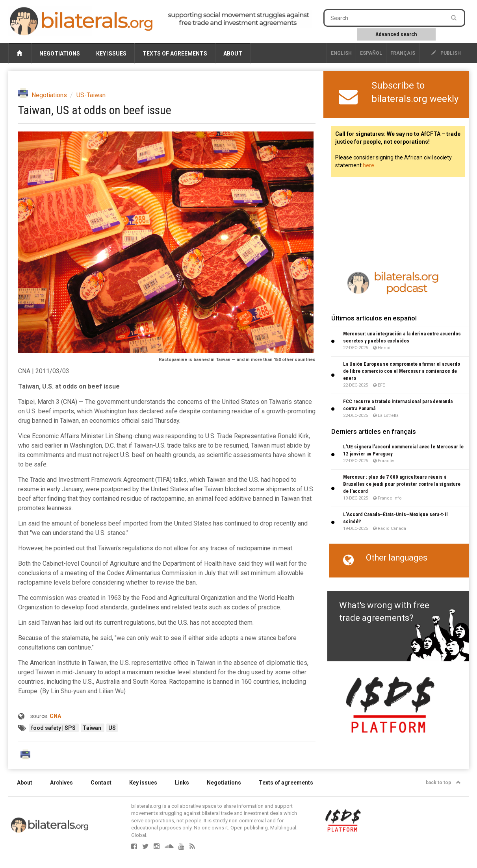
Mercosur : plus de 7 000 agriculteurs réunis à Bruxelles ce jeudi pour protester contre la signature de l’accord (402, 484)
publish (446, 53)
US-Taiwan (91, 95)
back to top (443, 783)
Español (371, 53)
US (112, 728)
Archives (61, 783)
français (403, 53)
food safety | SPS (54, 728)
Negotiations (60, 54)
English (341, 53)
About (233, 54)
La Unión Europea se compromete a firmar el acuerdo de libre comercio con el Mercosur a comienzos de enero (402, 371)
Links (182, 783)
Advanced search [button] (396, 34)
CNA (55, 716)
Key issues (111, 54)
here (368, 165)
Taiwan (93, 728)
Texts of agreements (175, 54)
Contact (101, 783)
